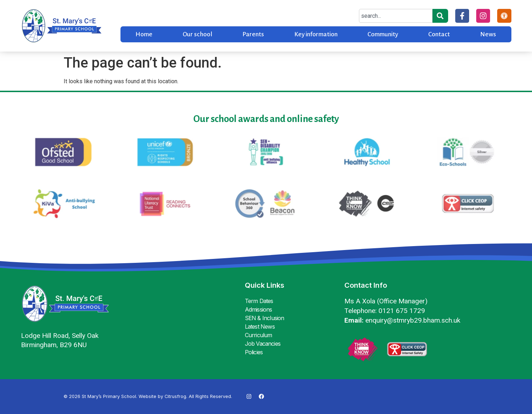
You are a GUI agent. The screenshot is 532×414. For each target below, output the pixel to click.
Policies (254, 352)
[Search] (440, 16)
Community (383, 34)
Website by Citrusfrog (162, 396)
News (488, 34)
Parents (253, 34)
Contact (439, 34)
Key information (316, 34)
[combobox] (396, 16)
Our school (197, 34)
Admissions (259, 309)
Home (144, 34)
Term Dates (259, 301)
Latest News (260, 327)
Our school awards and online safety (266, 119)
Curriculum (259, 335)
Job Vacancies (263, 344)
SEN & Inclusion (265, 318)
